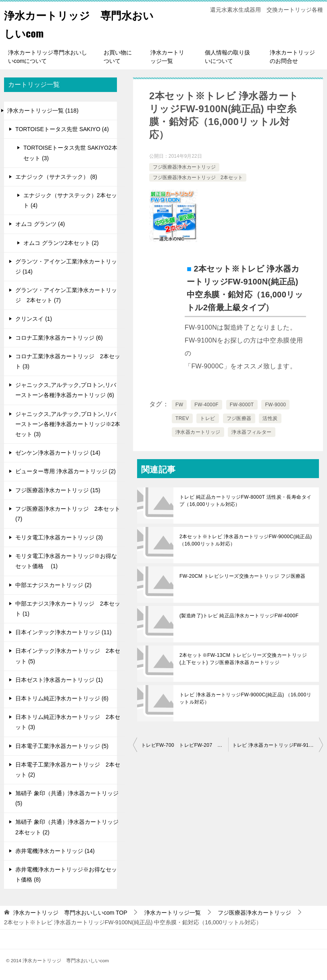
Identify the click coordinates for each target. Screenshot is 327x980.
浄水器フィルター (251, 432)
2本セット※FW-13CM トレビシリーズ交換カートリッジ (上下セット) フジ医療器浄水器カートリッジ (243, 659)
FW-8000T (242, 405)
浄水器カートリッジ (198, 432)
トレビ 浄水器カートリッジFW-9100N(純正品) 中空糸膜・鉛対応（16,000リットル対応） (278, 745)
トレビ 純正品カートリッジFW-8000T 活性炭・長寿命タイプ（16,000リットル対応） (245, 501)
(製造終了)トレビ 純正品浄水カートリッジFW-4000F (239, 616)
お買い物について (118, 57)
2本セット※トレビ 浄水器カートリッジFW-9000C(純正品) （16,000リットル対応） (246, 540)
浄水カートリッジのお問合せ (292, 57)
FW (179, 405)
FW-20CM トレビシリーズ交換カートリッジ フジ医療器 (243, 576)
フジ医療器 (239, 418)
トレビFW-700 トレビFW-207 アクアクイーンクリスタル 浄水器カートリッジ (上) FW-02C (185, 745)
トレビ (207, 418)
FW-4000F (206, 405)
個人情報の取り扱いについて (227, 57)
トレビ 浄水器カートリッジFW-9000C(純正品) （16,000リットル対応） (245, 698)
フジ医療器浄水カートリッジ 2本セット (198, 178)
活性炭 (270, 418)
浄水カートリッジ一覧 (167, 57)
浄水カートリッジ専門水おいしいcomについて (48, 57)
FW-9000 (275, 405)
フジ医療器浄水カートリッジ (184, 167)
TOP (70, 913)
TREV (182, 418)
